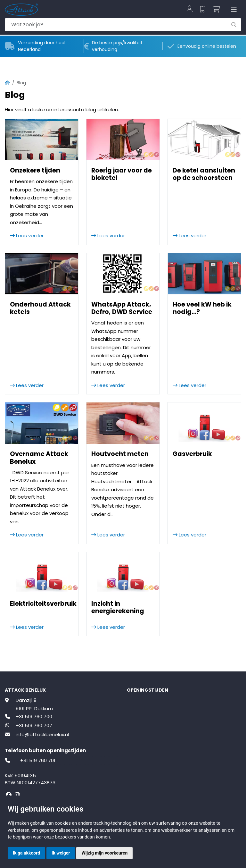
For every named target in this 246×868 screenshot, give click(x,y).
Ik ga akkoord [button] (26, 853)
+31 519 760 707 (34, 725)
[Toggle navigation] (233, 10)
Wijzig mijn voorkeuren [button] (104, 853)
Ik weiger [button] (61, 853)
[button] (190, 10)
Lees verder (27, 236)
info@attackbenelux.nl (42, 734)
